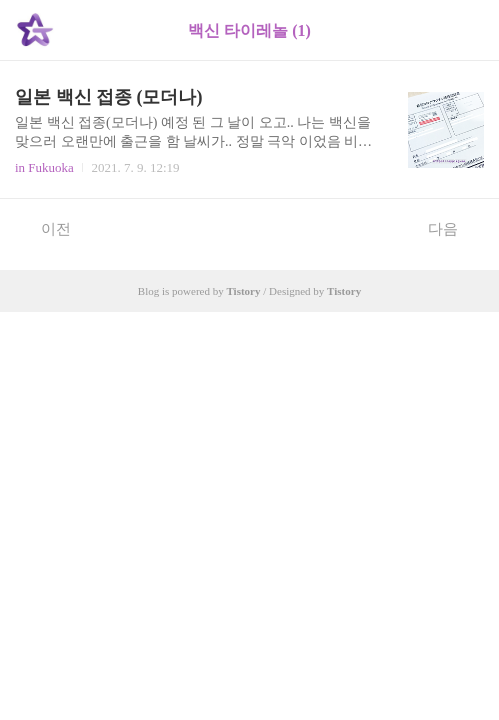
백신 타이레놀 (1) (249, 30)
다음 (453, 228)
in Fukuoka (44, 167)
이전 (45, 228)
